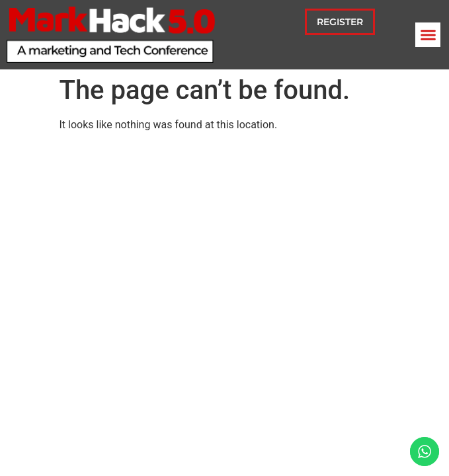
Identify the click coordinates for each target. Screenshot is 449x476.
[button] (428, 35)
